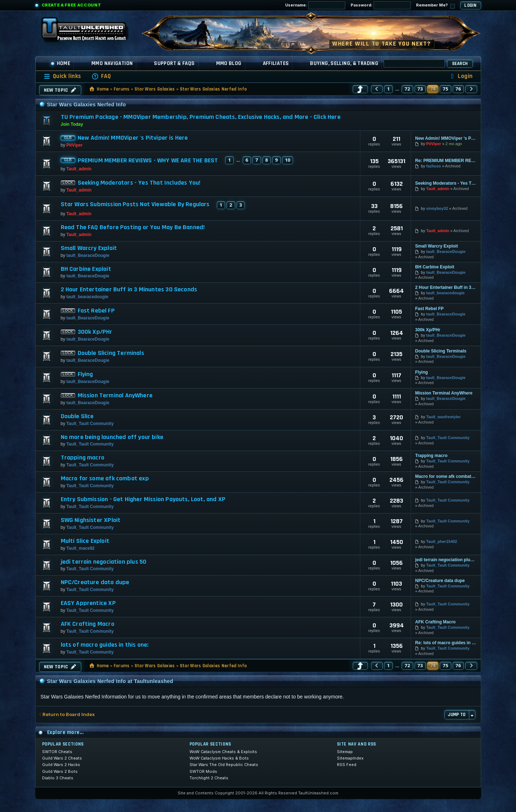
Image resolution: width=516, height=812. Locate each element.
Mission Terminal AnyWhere (115, 396)
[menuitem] (101, 76)
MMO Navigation (112, 63)
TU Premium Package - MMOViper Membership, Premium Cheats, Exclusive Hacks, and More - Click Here (201, 117)
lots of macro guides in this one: (105, 645)
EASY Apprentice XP (88, 603)
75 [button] (446, 89)
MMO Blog (229, 63)
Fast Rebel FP (96, 311)
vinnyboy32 (437, 208)
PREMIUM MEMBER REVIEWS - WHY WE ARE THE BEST (148, 161)
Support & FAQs (174, 63)
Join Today (72, 124)
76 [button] (458, 89)
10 (288, 160)
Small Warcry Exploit (89, 248)
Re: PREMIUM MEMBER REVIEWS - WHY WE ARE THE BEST (446, 161)
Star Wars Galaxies (155, 89)
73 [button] (420, 89)
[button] (360, 89)
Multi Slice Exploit (85, 541)
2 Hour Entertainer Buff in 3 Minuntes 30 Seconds (129, 290)
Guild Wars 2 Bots (60, 771)
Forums (122, 89)
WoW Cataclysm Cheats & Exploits (223, 752)
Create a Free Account (72, 5)
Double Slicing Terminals (111, 353)
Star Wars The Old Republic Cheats (224, 765)
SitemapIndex (350, 758)
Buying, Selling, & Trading (344, 63)
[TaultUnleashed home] (89, 31)
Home (60, 63)
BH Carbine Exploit (86, 269)
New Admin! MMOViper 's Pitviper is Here (133, 138)
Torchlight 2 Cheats (209, 778)
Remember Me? (435, 6)
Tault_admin (79, 169)
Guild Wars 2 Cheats (62, 758)
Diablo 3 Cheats (58, 778)
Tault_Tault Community (90, 424)
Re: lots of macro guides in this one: (446, 643)
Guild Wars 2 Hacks (61, 765)
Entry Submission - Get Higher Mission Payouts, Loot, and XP (143, 499)
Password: (381, 5)
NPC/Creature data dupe (95, 582)
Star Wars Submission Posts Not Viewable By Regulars (135, 204)
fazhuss (433, 166)
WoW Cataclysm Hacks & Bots (219, 758)
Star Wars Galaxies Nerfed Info (213, 89)
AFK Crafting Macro (88, 624)
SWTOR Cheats (57, 752)
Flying (85, 374)
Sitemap (345, 752)
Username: (315, 5)
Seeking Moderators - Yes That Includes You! (139, 183)
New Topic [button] (60, 90)
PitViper (75, 145)
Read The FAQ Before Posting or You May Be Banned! (133, 227)
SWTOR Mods (203, 771)
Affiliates (276, 63)
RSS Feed (347, 765)
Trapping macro (83, 458)
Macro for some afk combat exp (105, 479)
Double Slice (77, 416)
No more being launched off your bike (112, 437)
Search (460, 64)
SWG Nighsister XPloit (91, 520)
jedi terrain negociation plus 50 (104, 562)
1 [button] (388, 89)
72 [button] (407, 89)
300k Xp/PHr (95, 332)
